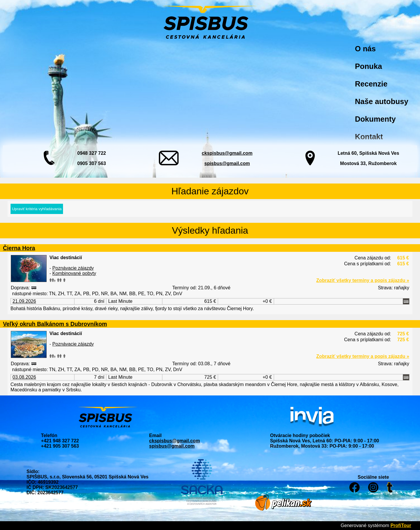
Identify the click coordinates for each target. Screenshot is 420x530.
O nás (365, 49)
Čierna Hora (19, 248)
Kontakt (369, 137)
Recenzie (371, 84)
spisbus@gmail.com (227, 163)
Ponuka (368, 66)
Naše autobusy (382, 101)
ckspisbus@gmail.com (227, 153)
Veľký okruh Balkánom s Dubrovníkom (55, 324)
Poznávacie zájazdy (73, 268)
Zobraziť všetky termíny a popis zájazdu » (363, 280)
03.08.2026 (24, 377)
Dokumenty (375, 119)
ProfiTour (401, 525)
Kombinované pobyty (74, 273)
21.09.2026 (24, 301)
